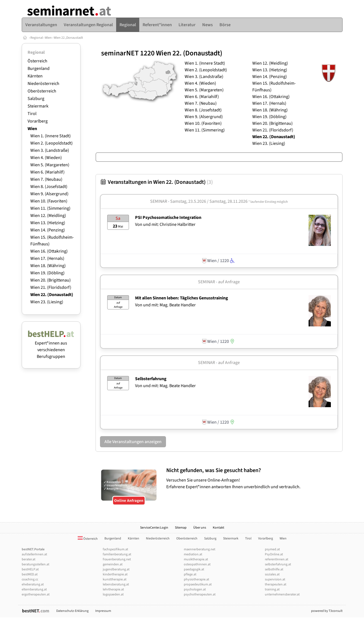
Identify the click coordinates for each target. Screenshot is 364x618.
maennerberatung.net (200, 549)
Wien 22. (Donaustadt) (52, 295)
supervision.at (275, 579)
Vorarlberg (38, 121)
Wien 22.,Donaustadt (68, 38)
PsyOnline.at (274, 554)
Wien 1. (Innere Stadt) (51, 136)
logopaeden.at (113, 594)
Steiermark (38, 106)
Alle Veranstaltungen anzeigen (133, 442)
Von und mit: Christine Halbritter (165, 224)
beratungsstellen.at (36, 564)
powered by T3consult (327, 611)
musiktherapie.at (196, 559)
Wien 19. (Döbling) (47, 273)
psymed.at (272, 549)
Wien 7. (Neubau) (46, 179)
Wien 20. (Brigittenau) (51, 280)
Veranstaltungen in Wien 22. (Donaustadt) (156, 182)
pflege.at (190, 574)
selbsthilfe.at (274, 569)
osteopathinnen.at (197, 564)
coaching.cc (30, 579)
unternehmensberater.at (282, 594)
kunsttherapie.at (115, 579)
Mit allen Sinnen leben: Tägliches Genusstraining (182, 298)
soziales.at (272, 574)
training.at (272, 589)
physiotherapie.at (196, 579)
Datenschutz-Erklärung (72, 611)
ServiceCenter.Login (154, 528)
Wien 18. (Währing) (48, 266)
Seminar (159, 201)
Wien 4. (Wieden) (46, 158)
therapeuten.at (276, 584)
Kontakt (218, 528)
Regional (37, 38)
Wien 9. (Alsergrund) (49, 194)
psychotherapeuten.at (200, 594)
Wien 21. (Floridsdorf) (51, 287)
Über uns (200, 528)
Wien (48, 38)
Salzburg (36, 99)
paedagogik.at (194, 569)
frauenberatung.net (117, 559)
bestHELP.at (30, 569)
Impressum (103, 611)
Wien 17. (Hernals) (47, 258)
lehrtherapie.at (113, 589)
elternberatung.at (34, 589)
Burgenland (39, 69)
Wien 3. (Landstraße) (50, 150)
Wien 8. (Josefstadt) (49, 187)
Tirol (32, 114)
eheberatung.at (33, 584)
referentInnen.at (277, 559)
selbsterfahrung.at (278, 564)
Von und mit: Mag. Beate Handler (165, 305)
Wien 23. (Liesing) (47, 302)
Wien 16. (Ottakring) (49, 251)
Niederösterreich (43, 84)
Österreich (37, 61)
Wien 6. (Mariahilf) (47, 172)
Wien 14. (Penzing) (48, 230)
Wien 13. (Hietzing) (48, 223)
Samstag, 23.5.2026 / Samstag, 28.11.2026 (229, 201)
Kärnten (35, 76)
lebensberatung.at (116, 584)
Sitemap (181, 528)
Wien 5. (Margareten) (50, 165)
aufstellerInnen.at (34, 554)
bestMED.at (30, 574)
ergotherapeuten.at (36, 594)
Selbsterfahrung (151, 379)
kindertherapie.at (115, 574)
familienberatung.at (117, 554)
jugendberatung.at (116, 569)
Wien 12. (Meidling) (48, 216)
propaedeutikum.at (198, 584)
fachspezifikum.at (115, 549)
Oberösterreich (42, 91)
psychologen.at (195, 589)
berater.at (29, 559)
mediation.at (193, 554)
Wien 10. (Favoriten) (49, 201)
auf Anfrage (229, 282)
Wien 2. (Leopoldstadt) (52, 143)
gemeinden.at (113, 564)
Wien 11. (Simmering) (50, 208)
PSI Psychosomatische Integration (168, 218)
